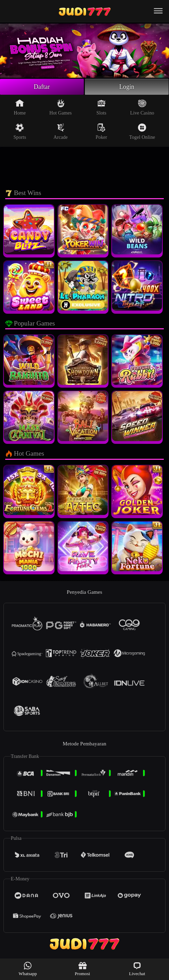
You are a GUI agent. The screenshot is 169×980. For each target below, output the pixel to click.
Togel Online (142, 132)
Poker (101, 132)
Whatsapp (28, 969)
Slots (101, 107)
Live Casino (142, 107)
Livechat (137, 969)
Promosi (82, 969)
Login (127, 87)
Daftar (42, 87)
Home (20, 107)
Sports (20, 132)
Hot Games (61, 107)
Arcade (61, 132)
